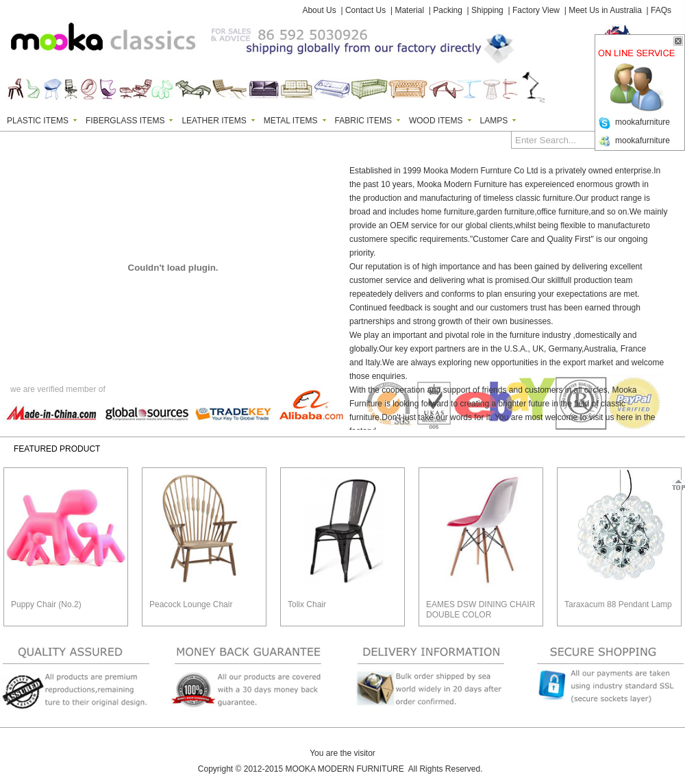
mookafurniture (643, 122)
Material (409, 10)
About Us (319, 10)
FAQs (661, 10)
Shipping (487, 10)
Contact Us (365, 10)
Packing (448, 10)
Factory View (536, 10)
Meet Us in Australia (605, 10)
